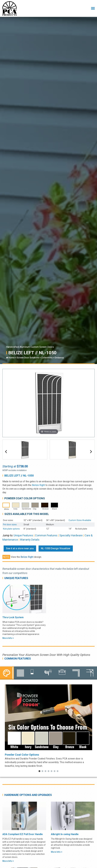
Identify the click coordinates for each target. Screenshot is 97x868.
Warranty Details (30, 540)
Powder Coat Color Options (22, 755)
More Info (8, 638)
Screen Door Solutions (28, 358)
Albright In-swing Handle (65, 834)
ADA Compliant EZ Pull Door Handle (23, 834)
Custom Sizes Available (80, 520)
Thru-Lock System (13, 617)
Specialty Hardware (71, 535)
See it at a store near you (20, 548)
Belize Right (38, 485)
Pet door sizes (10, 525)
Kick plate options (11, 529)
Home (10, 358)
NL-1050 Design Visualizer (56, 548)
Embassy (59, 358)
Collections (47, 358)
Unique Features (23, 535)
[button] (6, 452)
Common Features (46, 535)
